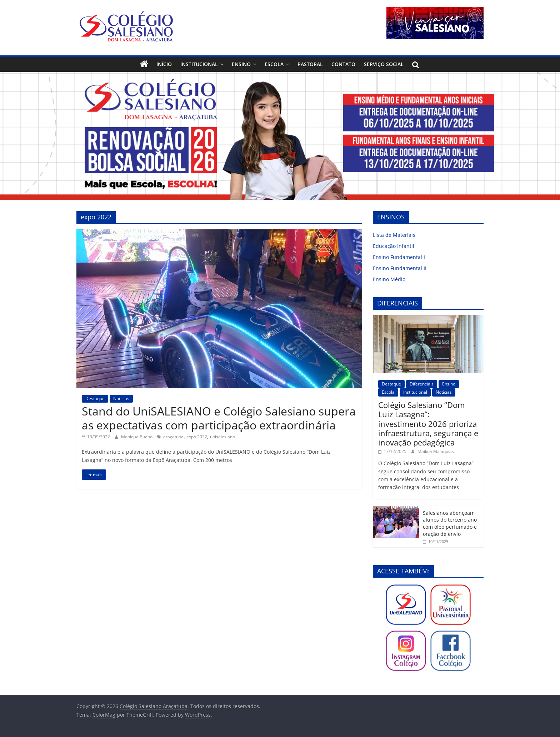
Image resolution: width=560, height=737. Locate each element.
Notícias (121, 399)
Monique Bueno (137, 437)
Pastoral (310, 64)
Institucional (199, 64)
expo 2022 (197, 437)
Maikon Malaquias (436, 451)
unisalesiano (222, 437)
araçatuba (173, 437)
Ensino (241, 64)
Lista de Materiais (394, 235)
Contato (343, 64)
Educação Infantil (394, 246)
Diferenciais (422, 384)
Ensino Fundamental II (400, 268)
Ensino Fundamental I (399, 257)
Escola (274, 64)
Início (164, 64)
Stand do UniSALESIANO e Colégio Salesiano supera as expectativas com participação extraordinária (219, 418)
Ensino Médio (389, 279)
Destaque (95, 399)
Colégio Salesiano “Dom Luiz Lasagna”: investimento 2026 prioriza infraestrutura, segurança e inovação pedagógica (428, 424)
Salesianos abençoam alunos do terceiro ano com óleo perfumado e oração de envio (450, 523)
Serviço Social (384, 64)
